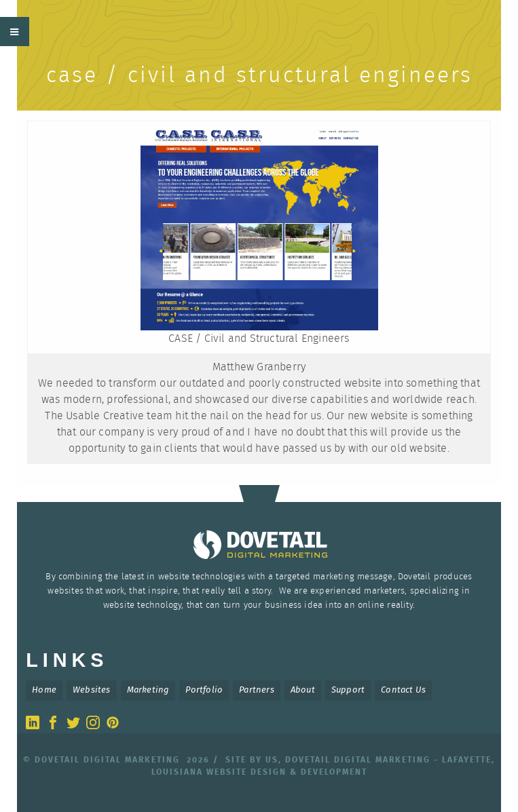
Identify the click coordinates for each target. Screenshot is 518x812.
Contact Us (403, 690)
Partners (257, 690)
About (303, 690)
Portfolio (204, 690)
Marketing (148, 690)
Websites (92, 690)
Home (44, 690)
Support (348, 690)
